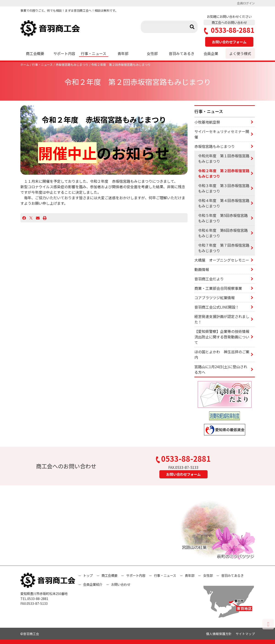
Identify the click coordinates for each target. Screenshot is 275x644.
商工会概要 (35, 53)
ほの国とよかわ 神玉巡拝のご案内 (222, 354)
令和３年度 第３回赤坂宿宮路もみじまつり (224, 188)
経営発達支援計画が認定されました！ (222, 319)
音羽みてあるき (182, 53)
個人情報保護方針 (219, 634)
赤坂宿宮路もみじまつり (72, 65)
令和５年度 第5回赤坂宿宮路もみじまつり (223, 218)
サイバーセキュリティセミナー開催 (222, 134)
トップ (88, 575)
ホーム (25, 65)
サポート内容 (64, 53)
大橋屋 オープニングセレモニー (222, 260)
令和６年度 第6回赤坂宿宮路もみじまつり (223, 233)
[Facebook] (24, 218)
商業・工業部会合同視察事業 (218, 288)
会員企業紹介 (93, 584)
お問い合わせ (121, 584)
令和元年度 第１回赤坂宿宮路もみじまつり (224, 158)
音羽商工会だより (209, 279)
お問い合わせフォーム (229, 42)
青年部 (123, 53)
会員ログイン (246, 3)
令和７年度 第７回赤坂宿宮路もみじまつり (224, 248)
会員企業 (211, 53)
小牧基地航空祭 (207, 122)
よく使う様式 (240, 53)
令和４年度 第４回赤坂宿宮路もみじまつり (224, 203)
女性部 (152, 53)
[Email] (38, 218)
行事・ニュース (94, 53)
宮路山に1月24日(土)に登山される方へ (221, 369)
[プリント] (45, 218)
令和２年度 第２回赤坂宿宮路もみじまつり (121, 65)
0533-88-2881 (229, 30)
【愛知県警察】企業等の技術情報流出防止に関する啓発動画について (222, 337)
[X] (31, 218)
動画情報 (202, 269)
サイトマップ (245, 634)
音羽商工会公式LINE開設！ (217, 307)
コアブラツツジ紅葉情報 (215, 298)
